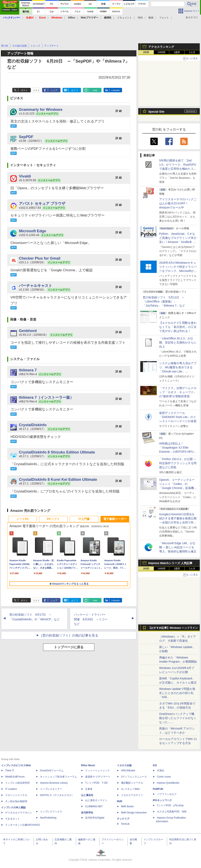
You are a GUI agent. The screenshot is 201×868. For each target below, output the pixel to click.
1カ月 (192, 52)
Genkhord (28, 331)
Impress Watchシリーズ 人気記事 (170, 563)
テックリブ (123, 819)
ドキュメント (124, 18)
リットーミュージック (97, 771)
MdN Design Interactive (134, 813)
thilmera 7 (28, 370)
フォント (164, 18)
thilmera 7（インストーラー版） (46, 397)
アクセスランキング (161, 47)
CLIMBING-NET (94, 806)
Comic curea (164, 777)
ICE (155, 765)
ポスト (24, 90)
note (95, 90)
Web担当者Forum (15, 777)
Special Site (156, 112)
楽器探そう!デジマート (98, 777)
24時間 (161, 52)
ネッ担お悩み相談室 (16, 801)
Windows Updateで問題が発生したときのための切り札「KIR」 (177, 693)
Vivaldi (25, 176)
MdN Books (127, 806)
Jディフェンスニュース (134, 777)
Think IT (10, 771)
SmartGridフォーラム (52, 771)
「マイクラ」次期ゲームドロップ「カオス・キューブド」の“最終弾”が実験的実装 (178, 392)
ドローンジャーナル (16, 795)
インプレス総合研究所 (17, 783)
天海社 (161, 771)
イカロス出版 (124, 765)
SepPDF (26, 137)
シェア (54, 90)
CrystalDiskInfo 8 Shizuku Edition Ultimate (57, 452)
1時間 (146, 52)
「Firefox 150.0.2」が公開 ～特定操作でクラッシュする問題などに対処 (178, 463)
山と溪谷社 (87, 795)
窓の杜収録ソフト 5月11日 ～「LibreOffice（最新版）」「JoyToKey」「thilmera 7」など (164, 301)
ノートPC (22, 519)
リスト (36, 90)
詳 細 (119, 111)
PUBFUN (158, 789)
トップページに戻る (69, 647)
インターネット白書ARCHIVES (22, 825)
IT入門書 (84, 519)
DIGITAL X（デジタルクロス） (57, 795)
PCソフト (53, 519)
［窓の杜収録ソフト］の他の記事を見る (69, 635)
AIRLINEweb (128, 771)
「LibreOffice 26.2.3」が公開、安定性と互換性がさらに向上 (178, 342)
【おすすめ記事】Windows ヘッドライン (173, 628)
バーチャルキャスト (35, 286)
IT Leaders (11, 789)
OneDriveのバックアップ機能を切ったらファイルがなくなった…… (178, 718)
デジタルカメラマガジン (19, 813)
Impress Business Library (54, 783)
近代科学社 (87, 813)
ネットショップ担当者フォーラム (58, 777)
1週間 (177, 52)
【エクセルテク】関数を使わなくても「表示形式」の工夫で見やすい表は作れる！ (178, 327)
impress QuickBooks (168, 783)
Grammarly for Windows (41, 109)
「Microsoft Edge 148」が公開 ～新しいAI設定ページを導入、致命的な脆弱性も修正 (178, 547)
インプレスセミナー (51, 789)
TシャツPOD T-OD (96, 783)
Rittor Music (88, 765)
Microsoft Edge (33, 231)
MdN (120, 801)
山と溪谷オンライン (96, 800)
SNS (140, 18)
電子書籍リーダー (115, 519)
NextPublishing (48, 818)
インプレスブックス (51, 812)
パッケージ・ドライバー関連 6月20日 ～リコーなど (91, 619)
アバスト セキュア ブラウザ (42, 203)
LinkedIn (116, 90)
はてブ (75, 90)
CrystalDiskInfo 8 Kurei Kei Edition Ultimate (58, 479)
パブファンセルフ (167, 794)
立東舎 (89, 789)
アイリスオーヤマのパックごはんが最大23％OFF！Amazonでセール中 (178, 203)
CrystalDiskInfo (33, 425)
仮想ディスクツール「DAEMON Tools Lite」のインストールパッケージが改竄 (178, 417)
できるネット (13, 819)
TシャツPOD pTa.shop (170, 805)
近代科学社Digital (95, 818)
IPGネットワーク (162, 800)
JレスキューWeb (130, 789)
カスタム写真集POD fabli (172, 812)
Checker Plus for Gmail (40, 258)
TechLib (125, 824)
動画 (151, 18)
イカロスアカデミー (132, 795)
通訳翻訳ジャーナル (132, 783)
